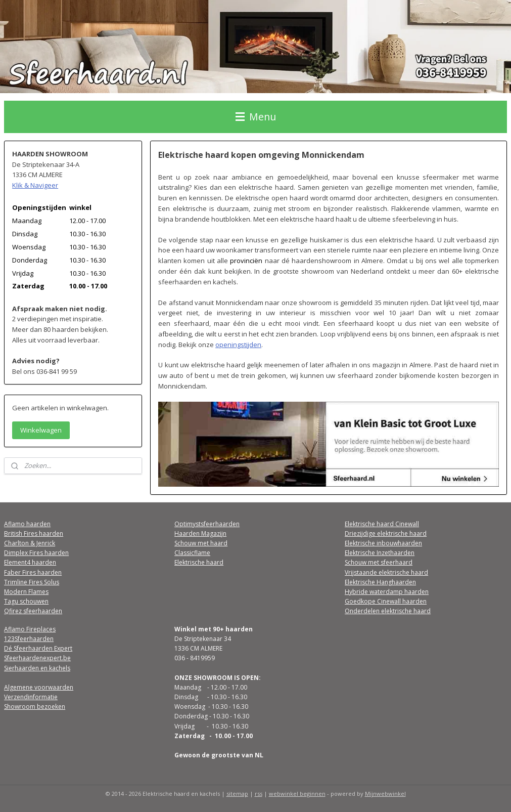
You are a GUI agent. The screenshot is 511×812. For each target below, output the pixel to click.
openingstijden (238, 345)
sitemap (237, 794)
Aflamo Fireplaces (30, 629)
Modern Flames (26, 592)
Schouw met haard (201, 543)
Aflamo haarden (27, 524)
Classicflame (192, 553)
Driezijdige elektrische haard (386, 533)
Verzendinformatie (31, 697)
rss (259, 794)
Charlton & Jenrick (30, 543)
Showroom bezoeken (35, 707)
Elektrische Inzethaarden (380, 553)
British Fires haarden (34, 533)
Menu (256, 117)
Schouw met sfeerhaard (379, 562)
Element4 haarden (30, 562)
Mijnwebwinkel (385, 794)
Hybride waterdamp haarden (387, 592)
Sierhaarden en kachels (37, 668)
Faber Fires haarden (33, 572)
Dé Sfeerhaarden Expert (38, 648)
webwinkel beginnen (297, 794)
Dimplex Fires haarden (36, 553)
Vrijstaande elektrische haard (386, 572)
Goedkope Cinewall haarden (386, 601)
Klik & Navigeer (35, 185)
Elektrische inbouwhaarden (383, 543)
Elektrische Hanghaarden (380, 582)
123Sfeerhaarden (29, 639)
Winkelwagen (41, 430)
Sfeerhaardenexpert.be (37, 658)
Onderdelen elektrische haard (388, 611)
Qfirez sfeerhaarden (33, 611)
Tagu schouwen (26, 601)
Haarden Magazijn (200, 533)
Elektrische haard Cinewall (382, 524)
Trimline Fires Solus (32, 582)
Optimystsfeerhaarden (207, 524)
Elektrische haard (199, 562)
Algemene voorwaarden (39, 687)
